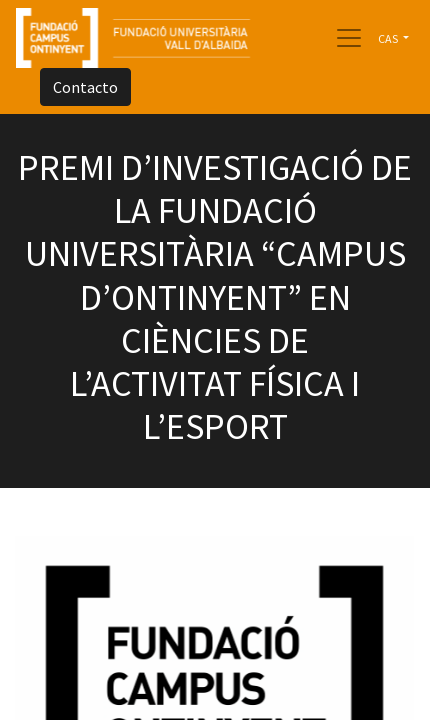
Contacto (85, 87)
